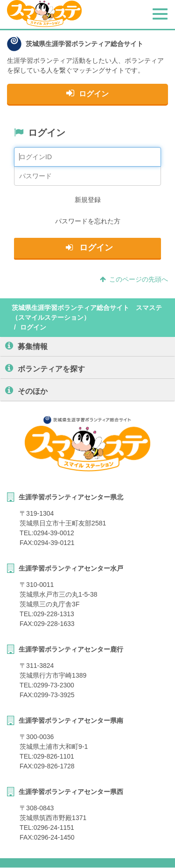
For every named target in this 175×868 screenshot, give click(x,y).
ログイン (87, 93)
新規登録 (88, 200)
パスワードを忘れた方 (88, 221)
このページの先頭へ (134, 279)
